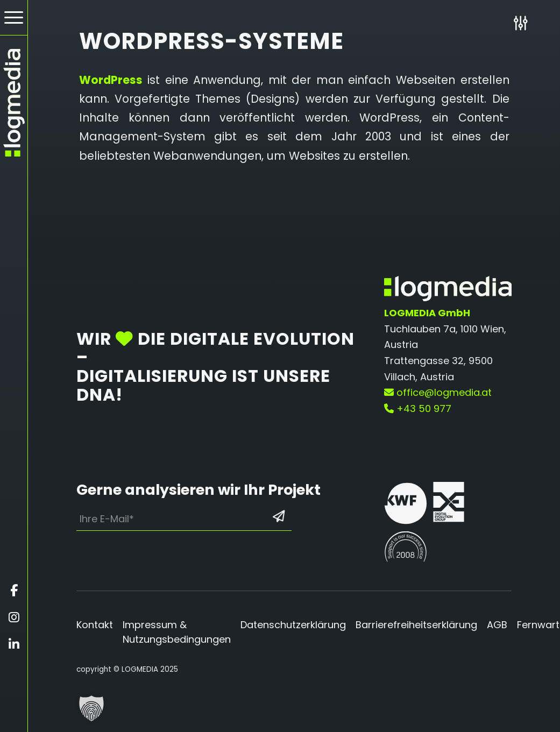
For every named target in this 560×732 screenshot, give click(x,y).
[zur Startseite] (14, 103)
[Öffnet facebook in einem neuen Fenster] (14, 591)
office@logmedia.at (438, 392)
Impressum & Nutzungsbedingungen (177, 632)
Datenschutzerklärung (293, 625)
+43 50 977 (418, 408)
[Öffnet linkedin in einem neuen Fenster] (14, 644)
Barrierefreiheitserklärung (416, 625)
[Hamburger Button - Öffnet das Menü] (14, 17)
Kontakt (95, 625)
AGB (497, 625)
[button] (91, 708)
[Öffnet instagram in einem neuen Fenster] (14, 617)
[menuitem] (14, 18)
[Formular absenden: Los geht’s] (279, 516)
